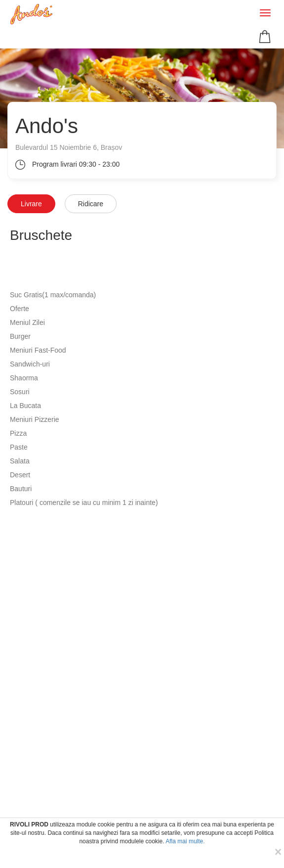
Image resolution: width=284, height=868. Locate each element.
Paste (19, 447)
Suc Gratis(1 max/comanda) (53, 295)
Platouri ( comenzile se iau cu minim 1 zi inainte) (84, 503)
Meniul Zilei (27, 322)
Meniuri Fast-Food (38, 350)
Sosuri (20, 392)
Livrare (31, 204)
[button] (266, 36)
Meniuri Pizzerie (35, 419)
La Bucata (25, 406)
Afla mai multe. (185, 841)
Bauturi (21, 489)
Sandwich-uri (30, 364)
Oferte (20, 309)
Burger (20, 336)
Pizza (18, 433)
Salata (20, 461)
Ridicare (91, 204)
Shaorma (24, 378)
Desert (20, 475)
